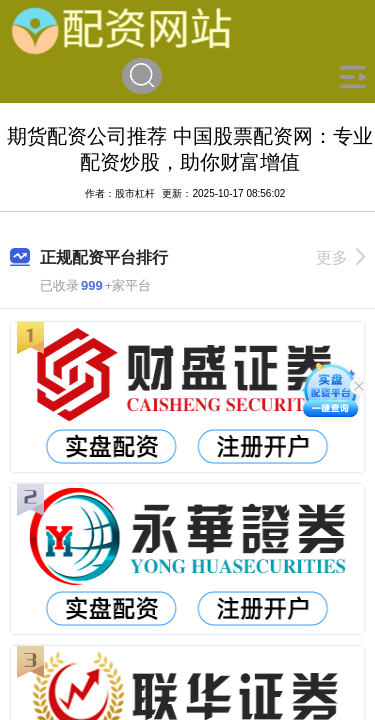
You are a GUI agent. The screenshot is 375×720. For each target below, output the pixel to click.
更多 (340, 257)
